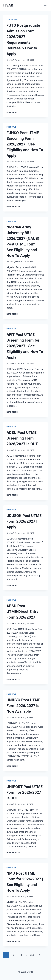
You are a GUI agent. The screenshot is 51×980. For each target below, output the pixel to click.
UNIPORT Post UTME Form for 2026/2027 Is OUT (25, 792)
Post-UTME (11, 127)
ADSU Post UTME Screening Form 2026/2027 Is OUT (22, 438)
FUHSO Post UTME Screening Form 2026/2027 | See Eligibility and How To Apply (25, 144)
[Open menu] (45, 5)
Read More (13, 112)
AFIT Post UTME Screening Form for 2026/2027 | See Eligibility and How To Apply (25, 346)
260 (32, 955)
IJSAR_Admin (15, 60)
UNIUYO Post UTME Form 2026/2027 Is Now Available (23, 706)
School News (13, 20)
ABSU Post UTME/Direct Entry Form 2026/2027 (22, 612)
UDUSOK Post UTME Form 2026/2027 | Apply (24, 521)
